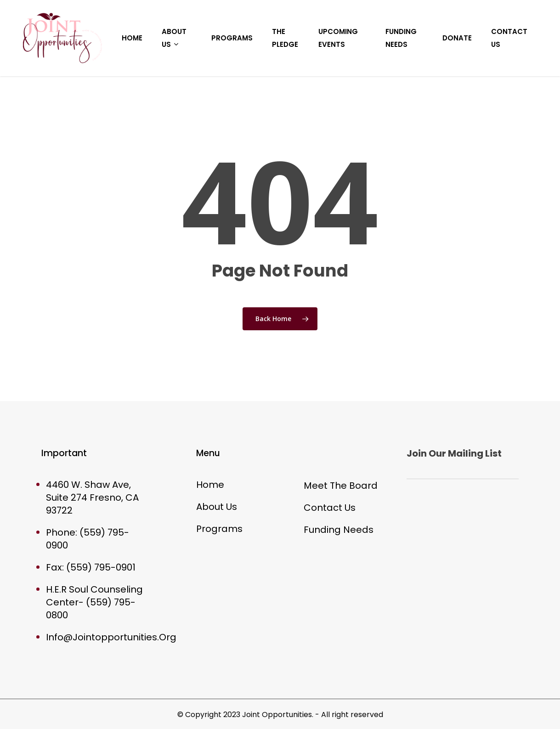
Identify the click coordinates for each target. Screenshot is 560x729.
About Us (217, 507)
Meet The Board (341, 486)
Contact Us (330, 508)
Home (210, 485)
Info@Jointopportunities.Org (111, 637)
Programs (219, 529)
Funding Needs (339, 530)
